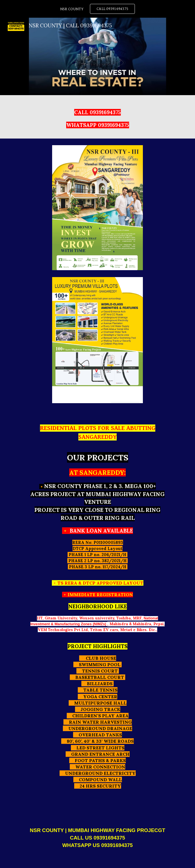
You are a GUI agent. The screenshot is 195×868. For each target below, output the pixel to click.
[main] (97, 117)
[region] (97, 9)
